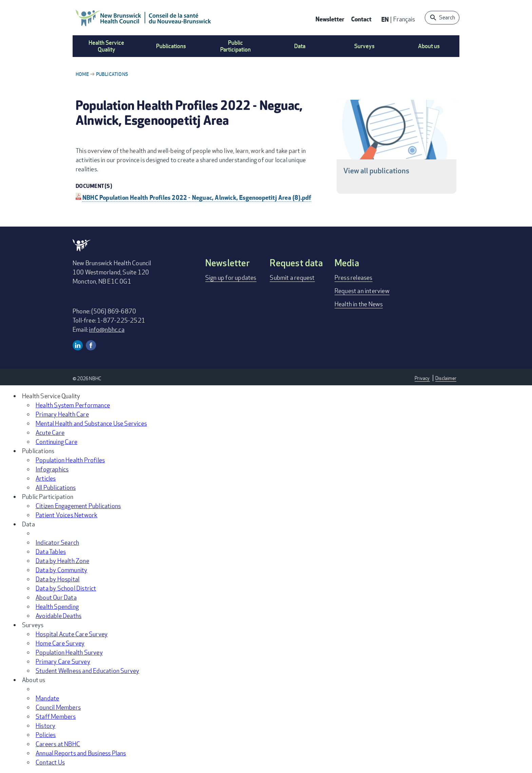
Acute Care (50, 432)
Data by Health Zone (62, 561)
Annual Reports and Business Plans (81, 753)
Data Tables (51, 552)
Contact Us (50, 762)
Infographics (52, 469)
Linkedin (78, 345)
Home (82, 74)
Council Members (58, 707)
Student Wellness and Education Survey (87, 671)
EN (385, 19)
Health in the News (359, 304)
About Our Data (56, 597)
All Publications (56, 487)
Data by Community (61, 570)
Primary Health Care (62, 414)
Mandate (47, 698)
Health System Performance (73, 405)
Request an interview (362, 291)
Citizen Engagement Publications (78, 506)
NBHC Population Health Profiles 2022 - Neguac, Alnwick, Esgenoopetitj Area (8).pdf (197, 197)
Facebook (91, 345)
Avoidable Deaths (59, 616)
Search (447, 17)
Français (404, 19)
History (45, 726)
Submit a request (292, 277)
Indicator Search (57, 542)
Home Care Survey (60, 643)
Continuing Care (56, 442)
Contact (361, 19)
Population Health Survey (69, 652)
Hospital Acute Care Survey (72, 634)
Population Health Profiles (70, 460)
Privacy (422, 378)
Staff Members (56, 716)
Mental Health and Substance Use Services (91, 423)
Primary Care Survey (63, 661)
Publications (112, 74)
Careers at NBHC (58, 744)
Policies (46, 735)
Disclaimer (446, 378)
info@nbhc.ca (107, 329)
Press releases (354, 277)
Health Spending (57, 606)
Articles (46, 478)
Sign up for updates (231, 277)
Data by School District (66, 588)
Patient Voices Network (66, 515)
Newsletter (330, 19)
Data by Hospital (58, 579)
